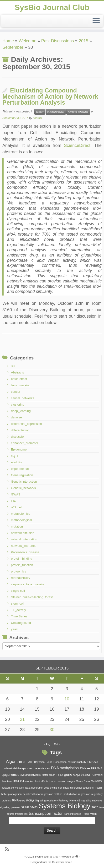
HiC (14, 501)
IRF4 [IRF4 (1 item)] (16, 781)
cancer (40, 112)
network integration (24, 539)
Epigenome (19, 449)
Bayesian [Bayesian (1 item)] (39, 762)
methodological (56, 112)
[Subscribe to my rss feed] (8, 849)
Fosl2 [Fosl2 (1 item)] (60, 775)
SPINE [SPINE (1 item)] (25, 807)
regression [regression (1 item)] (84, 794)
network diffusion (23, 533)
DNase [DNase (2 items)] (85, 768)
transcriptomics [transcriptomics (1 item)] (73, 814)
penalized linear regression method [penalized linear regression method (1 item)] (42, 794)
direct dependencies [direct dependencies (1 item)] (39, 768)
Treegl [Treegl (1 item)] (86, 814)
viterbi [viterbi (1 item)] (94, 814)
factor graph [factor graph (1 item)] (49, 775)
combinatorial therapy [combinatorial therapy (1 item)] (14, 768)
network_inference (78, 112)
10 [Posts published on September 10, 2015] (67, 699)
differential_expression (26, 424)
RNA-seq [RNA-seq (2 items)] (18, 800)
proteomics (19, 571)
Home (8, 41)
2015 (83, 41)
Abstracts (17, 372)
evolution (17, 462)
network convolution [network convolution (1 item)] (13, 788)
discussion (18, 437)
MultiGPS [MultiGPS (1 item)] (96, 781)
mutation (17, 526)
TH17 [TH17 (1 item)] (95, 807)
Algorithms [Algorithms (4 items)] (16, 761)
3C (13, 366)
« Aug (47, 744)
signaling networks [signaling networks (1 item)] (92, 800)
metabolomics (21, 514)
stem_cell (18, 604)
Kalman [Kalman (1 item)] (24, 781)
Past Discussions (58, 41)
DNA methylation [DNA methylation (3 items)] (65, 768)
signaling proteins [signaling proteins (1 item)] (10, 807)
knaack (37, 118)
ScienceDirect (77, 145)
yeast (15, 629)
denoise (16, 417)
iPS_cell (17, 507)
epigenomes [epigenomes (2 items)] (10, 775)
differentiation (20, 430)
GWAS (16, 494)
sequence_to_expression (28, 584)
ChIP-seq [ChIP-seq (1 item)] (93, 762)
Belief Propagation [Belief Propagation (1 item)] (56, 762)
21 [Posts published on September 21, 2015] (22, 719)
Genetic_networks (23, 488)
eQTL (15, 456)
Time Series (19, 616)
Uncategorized (21, 623)
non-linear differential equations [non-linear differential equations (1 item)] (76, 788)
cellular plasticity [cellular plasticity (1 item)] (77, 762)
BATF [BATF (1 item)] (30, 762)
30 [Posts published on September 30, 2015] (52, 730)
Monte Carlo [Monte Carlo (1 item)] (83, 781)
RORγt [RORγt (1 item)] (30, 800)
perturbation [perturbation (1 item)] (70, 794)
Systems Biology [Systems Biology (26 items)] (65, 806)
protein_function (22, 565)
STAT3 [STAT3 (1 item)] (34, 807)
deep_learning (21, 411)
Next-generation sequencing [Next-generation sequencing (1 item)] (41, 788)
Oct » (57, 744)
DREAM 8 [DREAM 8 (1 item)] (97, 768)
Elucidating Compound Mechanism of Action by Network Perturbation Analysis (50, 96)
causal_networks (23, 398)
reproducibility (21, 578)
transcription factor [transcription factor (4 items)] (46, 813)
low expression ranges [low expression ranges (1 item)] (62, 781)
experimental (20, 469)
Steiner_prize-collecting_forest (32, 597)
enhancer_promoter (24, 443)
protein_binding (22, 559)
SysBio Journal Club (52, 7)
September (13, 47)
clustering (18, 405)
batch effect (19, 379)
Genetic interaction (24, 482)
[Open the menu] (96, 21)
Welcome (28, 41)
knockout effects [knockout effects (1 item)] (39, 781)
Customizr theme (62, 862)
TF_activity (18, 610)
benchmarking (21, 385)
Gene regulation (22, 475)
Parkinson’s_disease (25, 552)
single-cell (18, 591)
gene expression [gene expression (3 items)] (78, 774)
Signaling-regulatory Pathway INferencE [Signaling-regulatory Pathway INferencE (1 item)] (58, 800)
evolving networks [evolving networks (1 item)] (30, 775)
